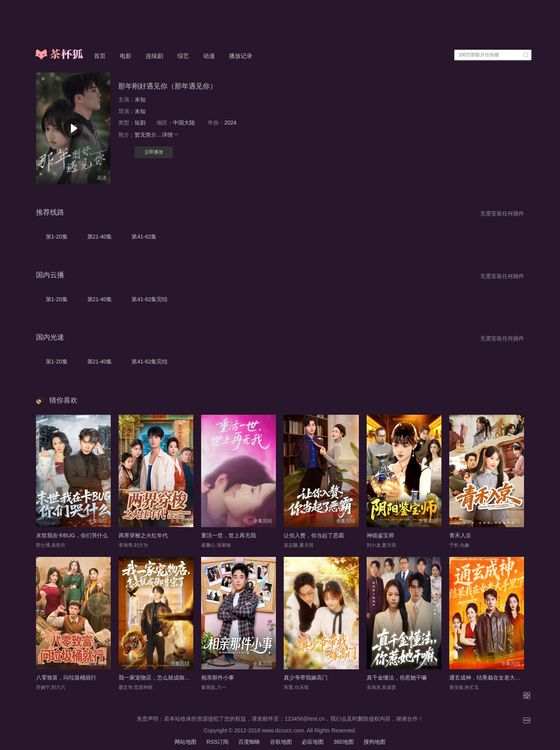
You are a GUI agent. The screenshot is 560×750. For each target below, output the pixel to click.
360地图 (343, 742)
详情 (171, 135)
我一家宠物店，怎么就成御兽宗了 (160, 678)
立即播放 (154, 152)
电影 (126, 56)
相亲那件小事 (218, 678)
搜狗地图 (375, 742)
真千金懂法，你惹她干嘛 (397, 678)
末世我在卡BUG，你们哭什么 (72, 535)
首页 (100, 56)
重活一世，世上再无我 (229, 535)
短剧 (140, 123)
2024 (230, 123)
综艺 (183, 56)
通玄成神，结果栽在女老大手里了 (490, 678)
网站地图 (185, 742)
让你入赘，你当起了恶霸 (314, 535)
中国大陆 (184, 123)
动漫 (209, 56)
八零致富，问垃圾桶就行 (66, 678)
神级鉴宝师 (380, 535)
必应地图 (313, 742)
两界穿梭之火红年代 (143, 535)
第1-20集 (57, 237)
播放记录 (241, 56)
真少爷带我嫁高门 (306, 678)
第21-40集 (100, 237)
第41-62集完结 (149, 299)
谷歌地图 (281, 742)
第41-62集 (144, 237)
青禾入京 (460, 535)
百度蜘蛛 (249, 742)
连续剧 (154, 56)
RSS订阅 (217, 742)
